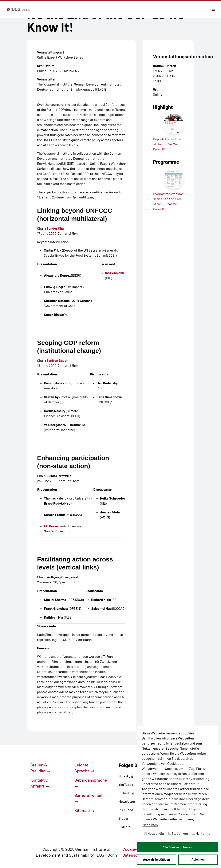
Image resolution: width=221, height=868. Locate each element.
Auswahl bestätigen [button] (156, 859)
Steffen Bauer (57, 360)
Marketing (201, 833)
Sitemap (84, 810)
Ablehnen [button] (198, 859)
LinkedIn (127, 793)
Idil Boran (51, 526)
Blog (124, 818)
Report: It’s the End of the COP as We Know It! (167, 144)
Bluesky (126, 776)
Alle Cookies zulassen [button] (177, 847)
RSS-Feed (126, 810)
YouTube (127, 784)
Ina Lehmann (115, 273)
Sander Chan (56, 228)
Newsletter (127, 801)
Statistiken (178, 833)
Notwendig (154, 833)
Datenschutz (136, 855)
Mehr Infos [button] (150, 825)
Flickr (124, 827)
